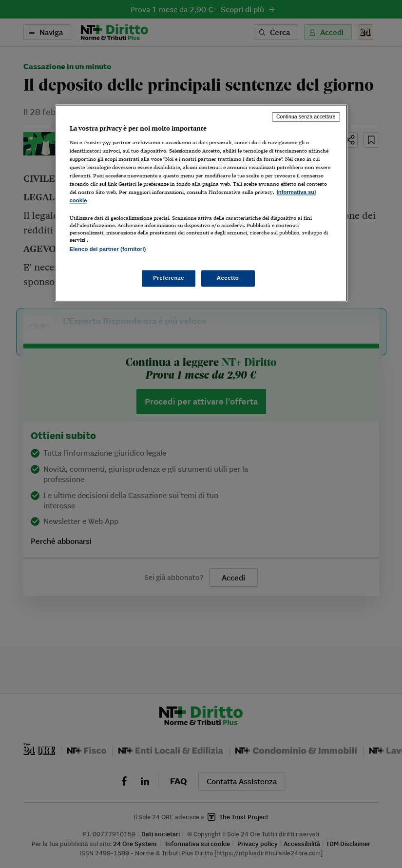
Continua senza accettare (306, 117)
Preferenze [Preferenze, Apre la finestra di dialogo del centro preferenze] (169, 278)
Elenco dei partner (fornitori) (108, 250)
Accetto (228, 278)
